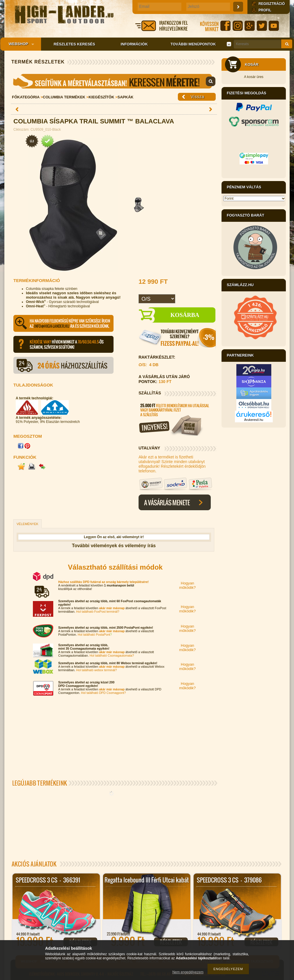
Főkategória (26, 97)
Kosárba (185, 315)
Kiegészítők (101, 97)
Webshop (19, 44)
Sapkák (126, 97)
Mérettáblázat (114, 81)
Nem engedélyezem (188, 972)
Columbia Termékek (64, 97)
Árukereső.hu (254, 420)
